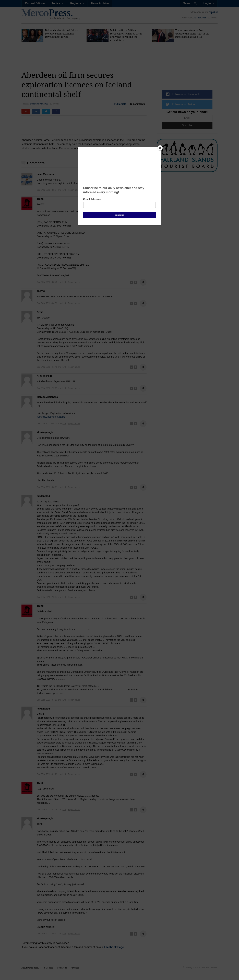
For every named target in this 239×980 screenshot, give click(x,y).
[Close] (160, 148)
